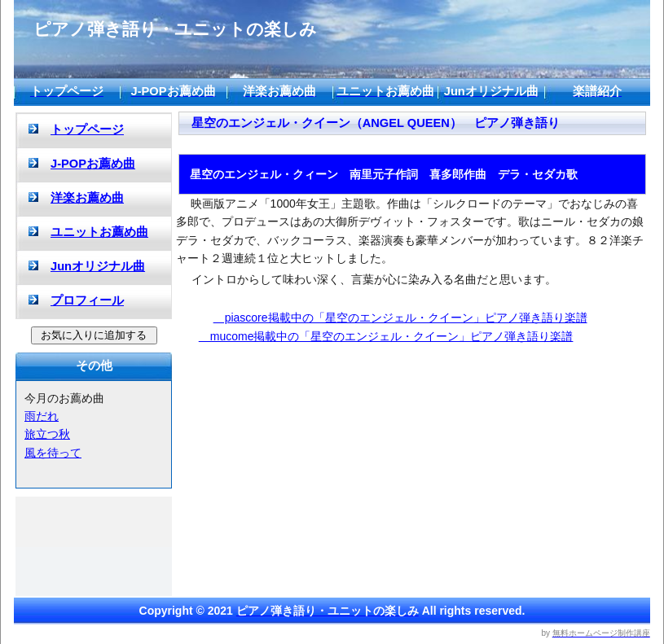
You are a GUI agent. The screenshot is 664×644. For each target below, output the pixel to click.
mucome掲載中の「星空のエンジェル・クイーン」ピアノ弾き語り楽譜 (386, 336)
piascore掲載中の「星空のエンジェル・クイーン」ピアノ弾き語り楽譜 (400, 318)
